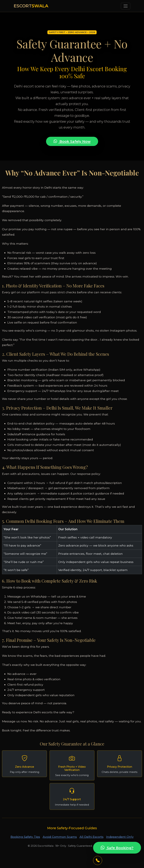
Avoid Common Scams (60, 837)
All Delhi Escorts (92, 837)
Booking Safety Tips (25, 837)
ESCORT (31, 6)
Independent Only (120, 837)
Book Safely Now (72, 141)
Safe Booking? (117, 848)
